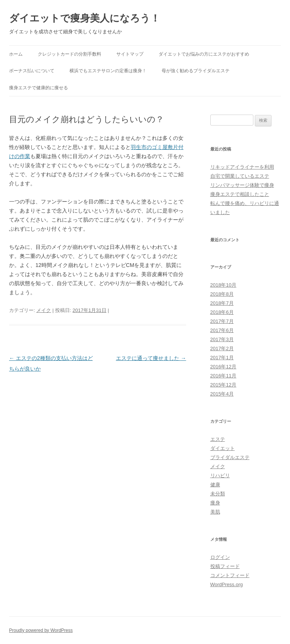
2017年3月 (222, 339)
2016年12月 (223, 367)
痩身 (215, 503)
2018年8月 (222, 294)
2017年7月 (222, 321)
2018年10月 (223, 285)
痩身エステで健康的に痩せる (39, 88)
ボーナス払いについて (32, 71)
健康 (215, 485)
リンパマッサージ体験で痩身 (242, 185)
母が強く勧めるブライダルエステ (196, 71)
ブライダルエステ (230, 457)
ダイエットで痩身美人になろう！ (85, 18)
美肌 (215, 512)
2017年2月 (222, 348)
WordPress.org (227, 584)
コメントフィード (230, 575)
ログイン (220, 557)
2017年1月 (222, 358)
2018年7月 (222, 303)
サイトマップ (130, 54)
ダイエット (223, 448)
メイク (44, 310)
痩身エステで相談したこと (240, 194)
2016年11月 (223, 376)
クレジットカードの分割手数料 (69, 54)
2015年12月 (223, 385)
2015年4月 (222, 394)
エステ (218, 439)
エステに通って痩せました (151, 358)
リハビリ (220, 476)
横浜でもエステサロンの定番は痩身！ (108, 71)
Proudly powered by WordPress (41, 630)
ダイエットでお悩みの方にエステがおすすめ (204, 54)
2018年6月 (222, 312)
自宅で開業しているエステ (240, 176)
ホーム (16, 54)
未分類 (218, 494)
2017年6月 (222, 330)
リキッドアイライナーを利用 (242, 167)
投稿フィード (225, 566)
